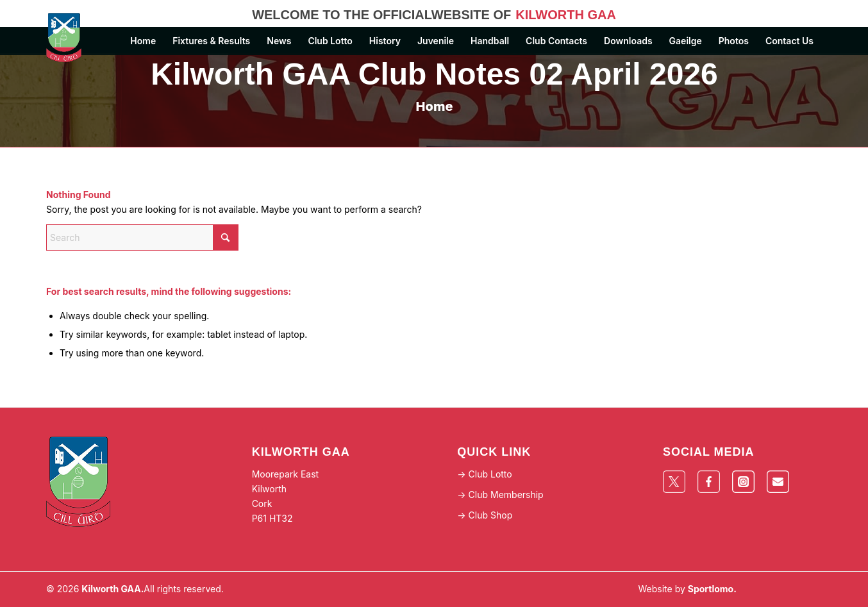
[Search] (142, 237)
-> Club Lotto (484, 474)
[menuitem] (143, 41)
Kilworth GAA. (113, 589)
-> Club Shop (485, 515)
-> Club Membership (500, 495)
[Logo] (71, 38)
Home (435, 106)
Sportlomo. (712, 589)
